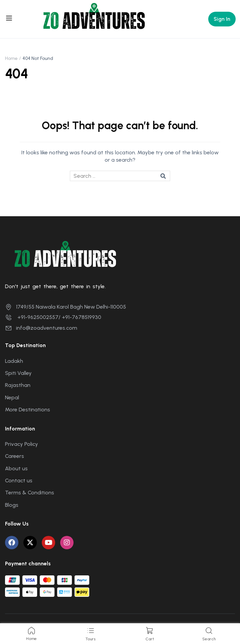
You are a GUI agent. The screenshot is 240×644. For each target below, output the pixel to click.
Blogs (12, 505)
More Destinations (28, 410)
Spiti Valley (18, 373)
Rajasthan (18, 385)
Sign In (222, 19)
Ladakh (14, 361)
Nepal (12, 397)
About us (16, 468)
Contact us (19, 480)
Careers (15, 456)
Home (11, 58)
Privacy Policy (22, 444)
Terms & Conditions (30, 493)
